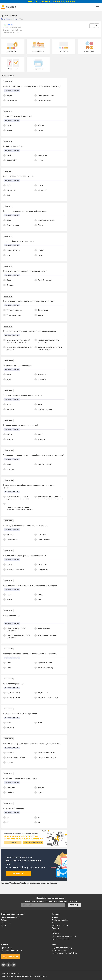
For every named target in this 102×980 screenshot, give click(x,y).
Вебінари (5, 920)
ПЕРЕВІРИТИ (74, 905)
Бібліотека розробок (60, 920)
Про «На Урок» (7, 948)
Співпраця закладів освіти (11, 950)
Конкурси (56, 931)
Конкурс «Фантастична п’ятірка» (65, 953)
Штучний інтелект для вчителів (64, 936)
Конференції (6, 923)
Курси (3, 925)
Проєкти (55, 928)
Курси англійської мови (61, 939)
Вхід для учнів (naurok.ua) (62, 948)
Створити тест (18, 874)
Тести (54, 923)
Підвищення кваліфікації (11, 917)
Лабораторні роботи (60, 925)
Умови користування (22, 976)
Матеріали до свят (59, 950)
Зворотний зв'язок (11, 956)
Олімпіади (56, 934)
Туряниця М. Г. (8, 25)
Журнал (55, 917)
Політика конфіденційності (39, 976)
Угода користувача (8, 976)
